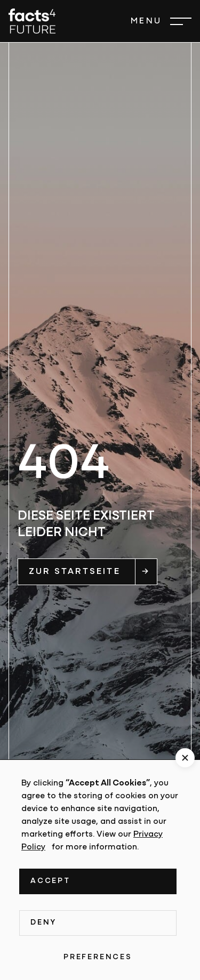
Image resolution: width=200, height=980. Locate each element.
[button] (161, 21)
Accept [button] (50, 881)
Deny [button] (43, 923)
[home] (32, 21)
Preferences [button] (98, 957)
